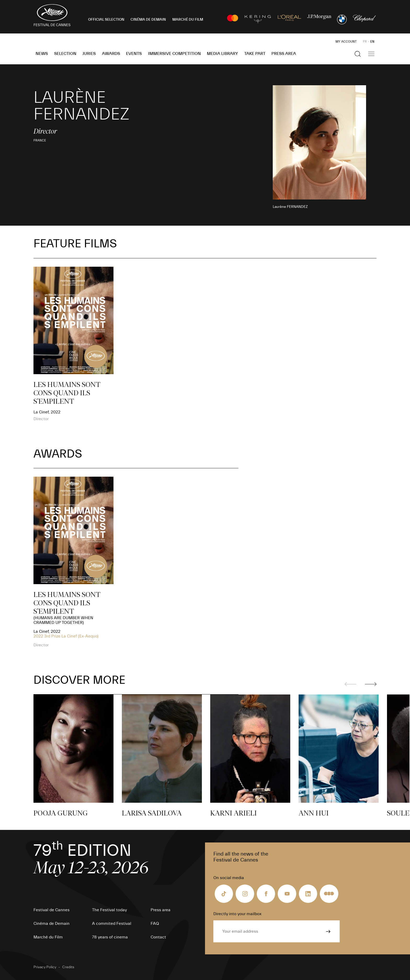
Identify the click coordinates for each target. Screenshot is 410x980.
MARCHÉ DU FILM (188, 20)
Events (134, 54)
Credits (68, 967)
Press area (284, 54)
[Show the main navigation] (371, 54)
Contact (158, 937)
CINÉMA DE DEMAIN (148, 20)
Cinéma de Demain (52, 924)
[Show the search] (358, 54)
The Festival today (109, 910)
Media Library (222, 54)
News (42, 54)
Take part (255, 54)
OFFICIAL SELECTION (106, 20)
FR (365, 42)
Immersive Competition (174, 54)
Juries (89, 54)
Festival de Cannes (52, 910)
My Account (346, 42)
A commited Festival (112, 924)
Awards (111, 54)
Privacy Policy (45, 967)
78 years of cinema (110, 937)
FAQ (155, 924)
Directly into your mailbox (237, 914)
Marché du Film (48, 937)
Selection (65, 54)
